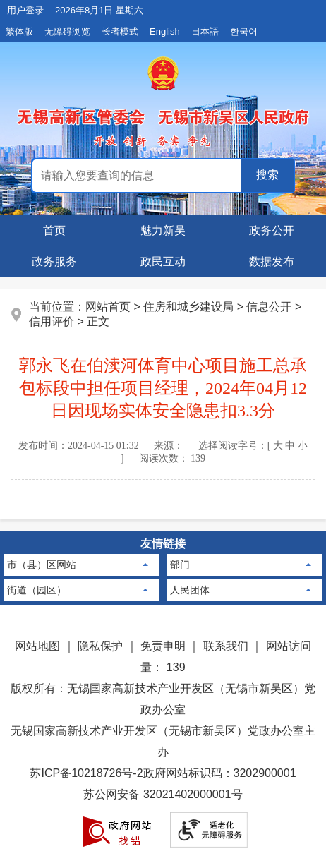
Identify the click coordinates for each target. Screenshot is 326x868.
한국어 (244, 31)
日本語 (205, 31)
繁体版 (19, 31)
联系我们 (226, 646)
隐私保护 (100, 646)
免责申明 (163, 646)
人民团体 (190, 590)
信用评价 (52, 321)
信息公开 (269, 307)
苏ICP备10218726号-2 (86, 773)
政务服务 (54, 261)
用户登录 (25, 10)
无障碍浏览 (67, 31)
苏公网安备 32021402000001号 (163, 794)
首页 (54, 230)
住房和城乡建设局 (188, 307)
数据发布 (272, 261)
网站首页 (108, 307)
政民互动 (163, 261)
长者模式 (120, 31)
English (165, 31)
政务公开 (272, 230)
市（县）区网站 (42, 565)
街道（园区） (37, 590)
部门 (180, 565)
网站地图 (37, 646)
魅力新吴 (163, 230)
